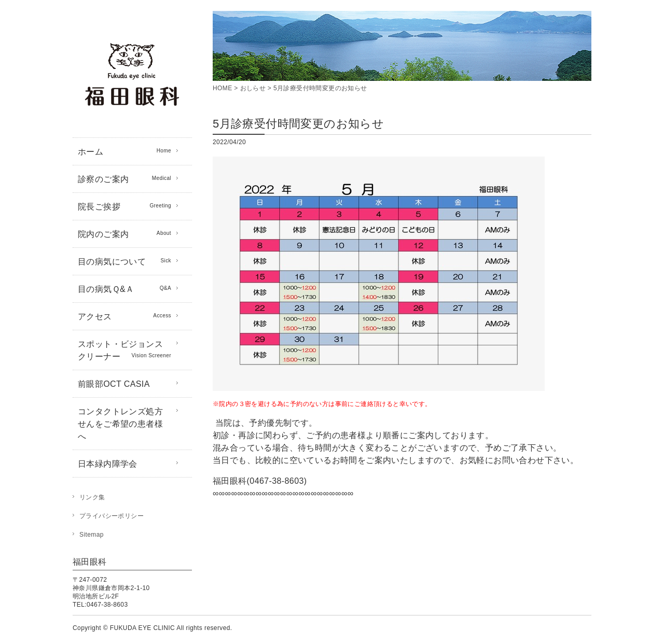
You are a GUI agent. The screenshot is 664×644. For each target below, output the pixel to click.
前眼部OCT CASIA (114, 384)
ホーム (125, 151)
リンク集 (92, 497)
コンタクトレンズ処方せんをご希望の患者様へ (120, 424)
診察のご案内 (125, 178)
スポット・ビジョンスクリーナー (125, 350)
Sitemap (92, 535)
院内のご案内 (125, 233)
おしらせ (253, 88)
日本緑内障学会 (108, 464)
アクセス (125, 316)
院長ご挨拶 (125, 206)
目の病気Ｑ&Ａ (125, 288)
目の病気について (125, 261)
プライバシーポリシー (112, 516)
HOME (223, 88)
